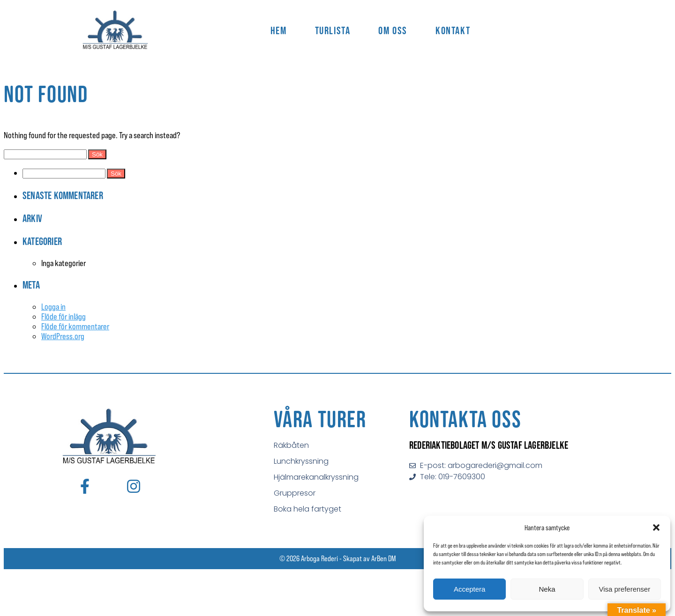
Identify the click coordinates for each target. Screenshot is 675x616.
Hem (279, 30)
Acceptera (470, 589)
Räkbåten (291, 445)
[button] (656, 527)
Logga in (53, 307)
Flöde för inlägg (64, 316)
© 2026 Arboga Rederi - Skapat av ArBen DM (338, 558)
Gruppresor (295, 493)
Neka (547, 589)
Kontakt (453, 30)
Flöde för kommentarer (75, 326)
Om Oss (393, 30)
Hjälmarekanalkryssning (316, 477)
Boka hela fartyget (307, 509)
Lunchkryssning (301, 461)
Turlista (333, 30)
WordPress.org (63, 336)
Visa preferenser (624, 589)
